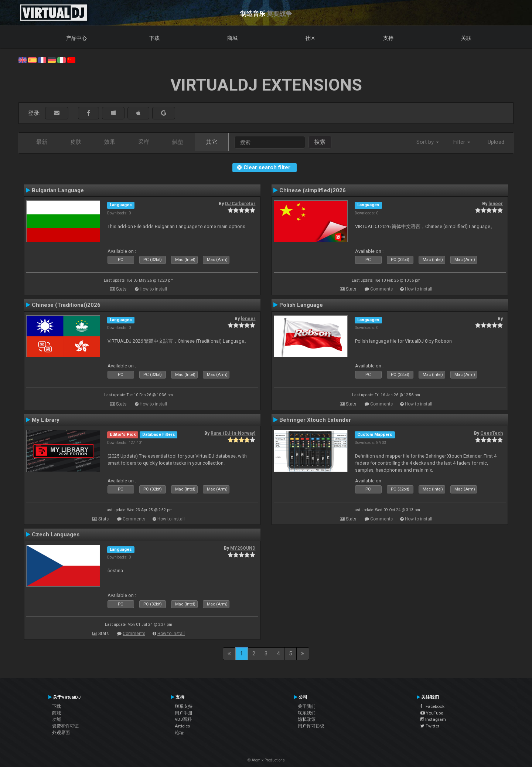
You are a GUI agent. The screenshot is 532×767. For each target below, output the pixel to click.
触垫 (178, 142)
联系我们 (307, 713)
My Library (46, 420)
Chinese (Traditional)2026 (66, 305)
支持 (388, 38)
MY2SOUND (243, 548)
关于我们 (307, 706)
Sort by (428, 142)
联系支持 (184, 706)
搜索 (320, 142)
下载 (154, 38)
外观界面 (61, 733)
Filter (462, 142)
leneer (496, 204)
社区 (310, 38)
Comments (381, 289)
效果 (110, 142)
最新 (42, 142)
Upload (496, 142)
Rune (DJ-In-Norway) (233, 433)
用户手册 (184, 713)
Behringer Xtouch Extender (315, 420)
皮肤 (76, 142)
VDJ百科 (183, 719)
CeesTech (492, 433)
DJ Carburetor (240, 204)
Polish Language (301, 305)
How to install (153, 289)
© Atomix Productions (266, 760)
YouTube (432, 713)
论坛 (179, 733)
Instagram (433, 719)
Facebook (432, 706)
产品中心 (76, 38)
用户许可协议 (311, 726)
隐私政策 (307, 719)
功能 (57, 719)
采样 (144, 142)
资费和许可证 (65, 726)
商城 (232, 38)
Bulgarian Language (58, 190)
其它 (212, 142)
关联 (466, 38)
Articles (182, 726)
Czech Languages (56, 534)
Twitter (430, 726)
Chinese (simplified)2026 (313, 190)
